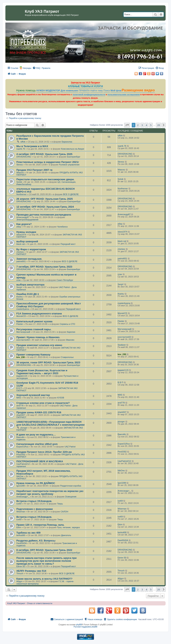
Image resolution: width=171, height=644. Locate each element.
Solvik (19, 182)
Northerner (21, 194)
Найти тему (97, 91)
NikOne (20, 476)
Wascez (20, 173)
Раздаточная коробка (71, 486)
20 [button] (159, 125)
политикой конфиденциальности (89, 95)
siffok (23, 142)
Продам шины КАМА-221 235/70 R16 (39, 412)
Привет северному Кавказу (33, 355)
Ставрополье (67, 357)
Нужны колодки (26, 232)
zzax (19, 280)
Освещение (71, 497)
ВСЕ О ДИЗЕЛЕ (71, 194)
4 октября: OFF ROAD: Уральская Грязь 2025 (44, 154)
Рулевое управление (69, 165)
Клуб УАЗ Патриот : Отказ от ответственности (30, 603)
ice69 (19, 504)
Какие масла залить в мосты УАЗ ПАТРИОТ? (44, 579)
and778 (20, 406)
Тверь (60, 504)
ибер (19, 227)
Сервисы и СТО (67, 324)
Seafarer (20, 348)
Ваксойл (21, 437)
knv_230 (21, 357)
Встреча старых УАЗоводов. (34, 501)
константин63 (23, 340)
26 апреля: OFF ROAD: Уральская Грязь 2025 (44, 199)
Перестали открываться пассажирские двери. (45, 179)
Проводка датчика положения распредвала (44, 215)
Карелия (71, 332)
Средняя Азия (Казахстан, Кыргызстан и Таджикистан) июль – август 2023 (42, 372)
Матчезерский (23, 332)
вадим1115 (22, 376)
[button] (127, 125)
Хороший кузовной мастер (33, 395)
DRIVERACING (24, 157)
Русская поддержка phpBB (85, 627)
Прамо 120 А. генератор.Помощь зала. (40, 525)
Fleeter (20, 324)
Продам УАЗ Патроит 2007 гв (34, 170)
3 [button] (142, 125)
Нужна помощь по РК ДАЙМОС (36, 483)
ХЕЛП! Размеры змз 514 (31, 571)
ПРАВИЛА (84, 91)
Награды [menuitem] (27, 68)
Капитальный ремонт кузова (34, 321)
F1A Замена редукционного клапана (39, 314)
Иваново (70, 340)
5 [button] (151, 125)
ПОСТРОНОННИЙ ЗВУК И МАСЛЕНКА (40, 461)
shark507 (21, 415)
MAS (19, 398)
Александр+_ (23, 497)
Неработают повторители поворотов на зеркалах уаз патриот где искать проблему (50, 492)
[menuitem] (36, 68)
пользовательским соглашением (124, 95)
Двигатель (66, 535)
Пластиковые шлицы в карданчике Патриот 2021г (48, 162)
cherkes (20, 252)
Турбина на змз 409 (28, 533)
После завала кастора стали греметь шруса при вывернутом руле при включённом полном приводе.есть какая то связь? (47, 561)
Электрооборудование (27, 220)
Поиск (107, 91)
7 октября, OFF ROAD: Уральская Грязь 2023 (44, 267)
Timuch (20, 573)
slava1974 (21, 235)
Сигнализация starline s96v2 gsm (37, 444)
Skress (20, 165)
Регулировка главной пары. (34, 329)
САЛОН (64, 512)
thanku (20, 297)
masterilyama (23, 309)
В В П (19, 388)
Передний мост (68, 244)
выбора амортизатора (30, 285)
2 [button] (138, 125)
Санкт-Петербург (65, 280)
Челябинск (62, 227)
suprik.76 (21, 149)
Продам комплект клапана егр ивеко (39, 345)
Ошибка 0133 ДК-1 (28, 294)
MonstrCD (21, 316)
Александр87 (23, 217)
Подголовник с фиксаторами (35, 509)
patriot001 (21, 261)
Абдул (19, 581)
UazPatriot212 (23, 464)
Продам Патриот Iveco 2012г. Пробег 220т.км (44, 452)
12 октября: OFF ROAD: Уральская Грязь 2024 (45, 207)
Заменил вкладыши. (29, 259)
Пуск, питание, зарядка (68, 527)
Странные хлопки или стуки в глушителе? (43, 403)
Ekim (19, 527)
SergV (19, 287)
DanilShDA (22, 543)
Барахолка (67, 142)
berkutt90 (21, 535)
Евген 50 (21, 566)
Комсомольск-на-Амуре (73, 149)
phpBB (79, 625)
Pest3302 (21, 455)
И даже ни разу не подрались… (36, 435)
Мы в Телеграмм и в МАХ (32, 146)
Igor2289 (21, 486)
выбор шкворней (27, 241)
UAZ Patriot (70, 447)
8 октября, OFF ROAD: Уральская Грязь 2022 (44, 550)
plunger (24, 428)
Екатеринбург (74, 157)
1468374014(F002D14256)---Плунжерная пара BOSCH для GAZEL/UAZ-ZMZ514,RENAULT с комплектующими (50, 423)
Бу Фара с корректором (31, 249)
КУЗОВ (61, 398)
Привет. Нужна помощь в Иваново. (38, 337)
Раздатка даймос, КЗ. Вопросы (36, 541)
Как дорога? (24, 224)
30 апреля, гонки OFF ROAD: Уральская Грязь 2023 (48, 362)
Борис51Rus (22, 447)
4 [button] (146, 125)
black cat (21, 244)
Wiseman (21, 512)
